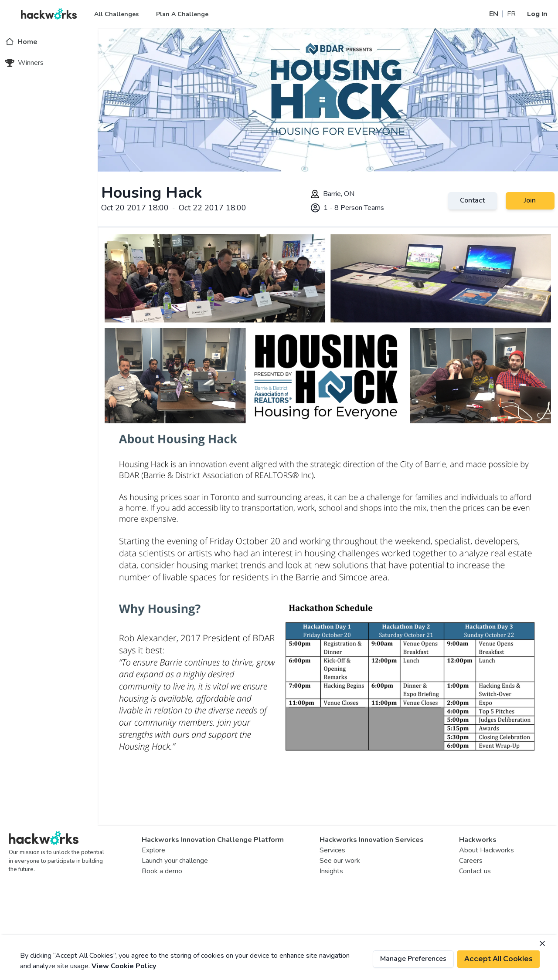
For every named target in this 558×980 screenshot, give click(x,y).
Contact (472, 200)
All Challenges (116, 14)
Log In (537, 14)
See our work (340, 861)
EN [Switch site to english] (494, 14)
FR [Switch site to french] (511, 14)
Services (332, 850)
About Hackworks (487, 850)
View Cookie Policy (124, 966)
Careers (471, 861)
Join (530, 200)
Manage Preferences (413, 959)
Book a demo (162, 871)
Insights (331, 871)
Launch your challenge (175, 861)
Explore (153, 850)
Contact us (475, 871)
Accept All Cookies (498, 959)
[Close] (542, 943)
